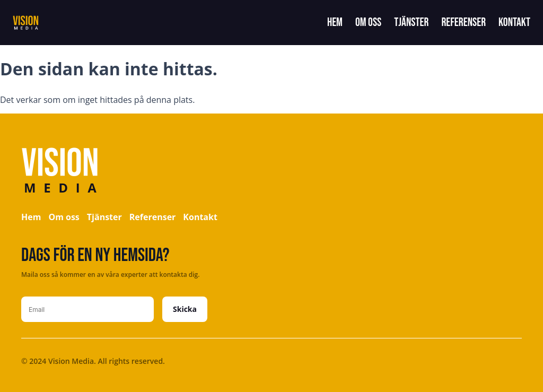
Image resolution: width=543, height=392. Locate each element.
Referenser (463, 23)
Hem (335, 23)
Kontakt (514, 23)
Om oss (368, 23)
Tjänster (411, 23)
